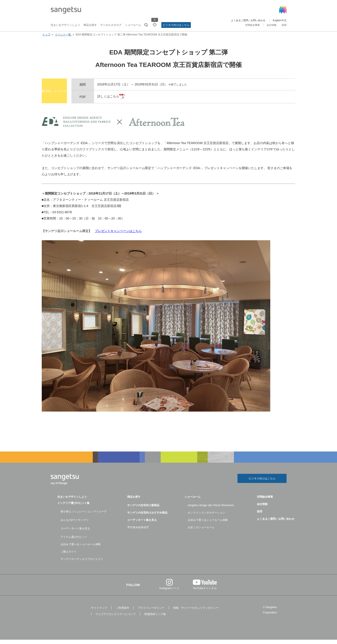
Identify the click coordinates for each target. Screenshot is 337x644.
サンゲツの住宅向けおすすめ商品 (147, 517)
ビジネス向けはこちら (176, 25)
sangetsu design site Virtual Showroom (211, 510)
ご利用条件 (123, 612)
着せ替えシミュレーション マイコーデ (84, 516)
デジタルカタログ (111, 25)
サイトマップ (99, 612)
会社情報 (272, 25)
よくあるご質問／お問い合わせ (248, 20)
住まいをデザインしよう (65, 25)
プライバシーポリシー (151, 612)
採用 (284, 25)
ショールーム (133, 25)
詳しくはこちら (117, 100)
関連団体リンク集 (155, 619)
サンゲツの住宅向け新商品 (143, 510)
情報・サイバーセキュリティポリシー (196, 612)
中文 (284, 20)
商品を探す (90, 25)
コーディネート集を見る (75, 533)
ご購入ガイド (69, 556)
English (277, 20)
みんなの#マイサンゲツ (75, 524)
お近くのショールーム (201, 532)
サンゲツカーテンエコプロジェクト (82, 563)
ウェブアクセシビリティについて (116, 619)
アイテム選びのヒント (74, 541)
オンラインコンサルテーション (206, 517)
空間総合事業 (252, 25)
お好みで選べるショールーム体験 (81, 549)
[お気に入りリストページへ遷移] (155, 25)
